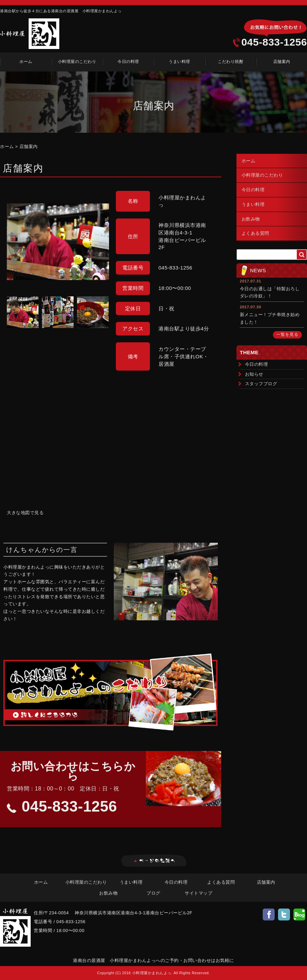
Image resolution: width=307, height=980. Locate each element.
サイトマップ (198, 893)
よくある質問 (255, 233)
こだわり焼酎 (231, 62)
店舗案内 (282, 62)
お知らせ (254, 374)
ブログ (153, 893)
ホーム (26, 62)
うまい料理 (179, 62)
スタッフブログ (261, 384)
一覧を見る (287, 334)
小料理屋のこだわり (77, 62)
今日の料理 (128, 62)
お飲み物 (251, 219)
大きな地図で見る (25, 513)
